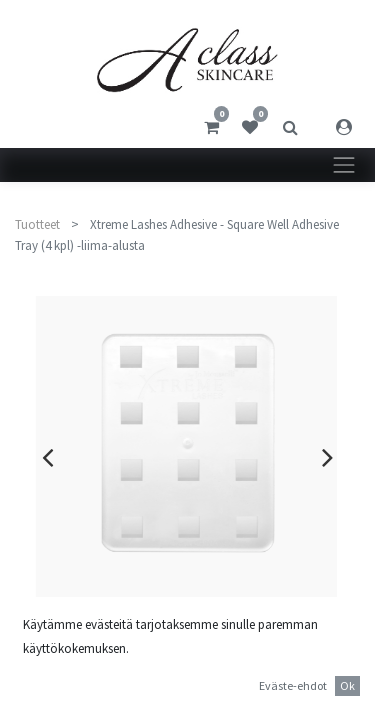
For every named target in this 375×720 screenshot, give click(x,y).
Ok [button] (347, 685)
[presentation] (47, 457)
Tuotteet (37, 224)
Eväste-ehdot (293, 685)
